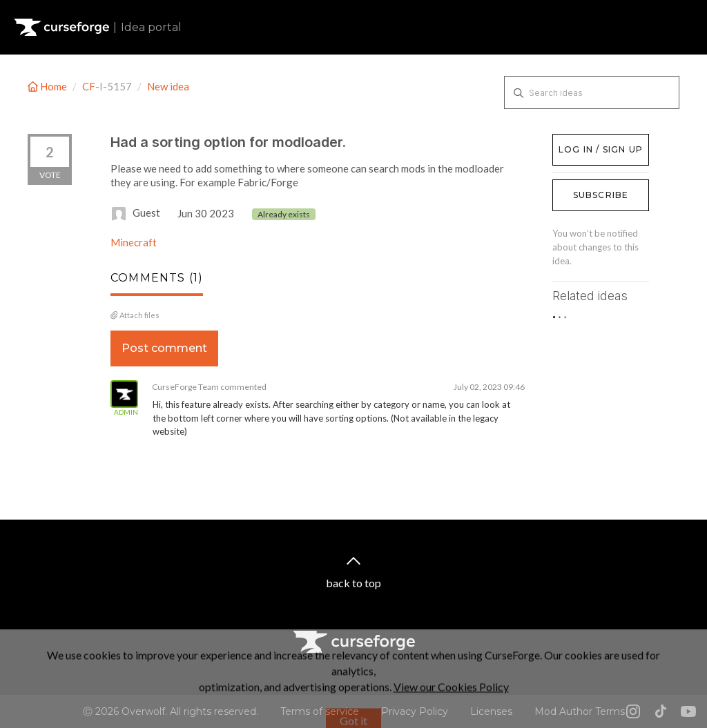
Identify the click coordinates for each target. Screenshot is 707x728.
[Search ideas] (592, 92)
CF (89, 86)
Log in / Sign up (587, 141)
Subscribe (601, 195)
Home (48, 86)
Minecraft (134, 242)
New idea (168, 86)
